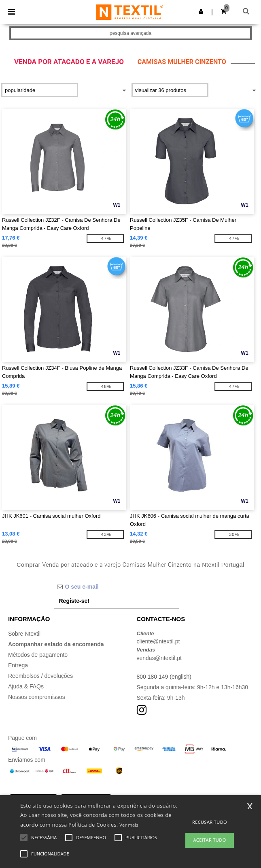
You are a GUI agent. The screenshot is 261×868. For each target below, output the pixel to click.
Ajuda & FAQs (26, 686)
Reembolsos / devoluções (40, 676)
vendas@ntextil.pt (159, 658)
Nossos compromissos (37, 697)
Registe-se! (74, 601)
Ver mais (129, 825)
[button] (201, 11)
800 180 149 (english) (164, 677)
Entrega (18, 665)
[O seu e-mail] (116, 587)
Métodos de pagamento (38, 655)
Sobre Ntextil (24, 634)
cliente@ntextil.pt (158, 641)
